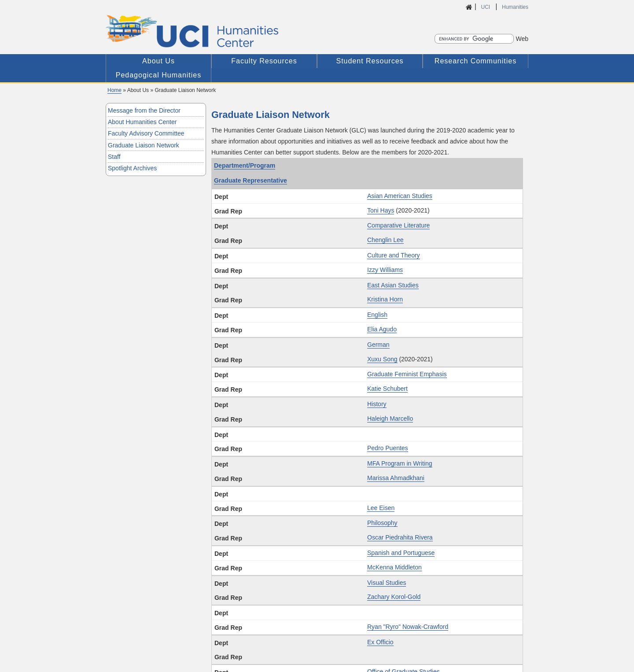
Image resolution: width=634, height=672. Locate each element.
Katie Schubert (387, 389)
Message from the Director (144, 110)
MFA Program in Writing (400, 463)
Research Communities (475, 61)
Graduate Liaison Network (144, 145)
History (377, 404)
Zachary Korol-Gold (394, 597)
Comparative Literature (398, 225)
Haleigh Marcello (390, 419)
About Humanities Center (142, 122)
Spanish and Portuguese (401, 553)
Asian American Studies (400, 196)
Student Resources (370, 61)
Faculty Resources (264, 61)
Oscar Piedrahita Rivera (400, 537)
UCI (486, 7)
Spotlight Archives (132, 168)
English (377, 315)
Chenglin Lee (385, 240)
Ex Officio (380, 642)
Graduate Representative (251, 180)
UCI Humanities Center (239, 31)
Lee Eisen (381, 508)
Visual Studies (387, 583)
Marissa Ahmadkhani (396, 478)
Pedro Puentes (388, 448)
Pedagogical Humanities (159, 75)
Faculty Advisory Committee (146, 133)
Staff (114, 157)
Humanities (515, 7)
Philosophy (382, 523)
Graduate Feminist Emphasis (407, 374)
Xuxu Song (382, 359)
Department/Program (245, 165)
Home (114, 90)
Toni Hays (381, 210)
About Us (158, 61)
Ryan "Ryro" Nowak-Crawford (408, 627)
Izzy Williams (385, 270)
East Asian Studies (393, 285)
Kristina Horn (385, 299)
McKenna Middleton (394, 567)
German (378, 345)
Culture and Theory (394, 255)
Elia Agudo (382, 329)
